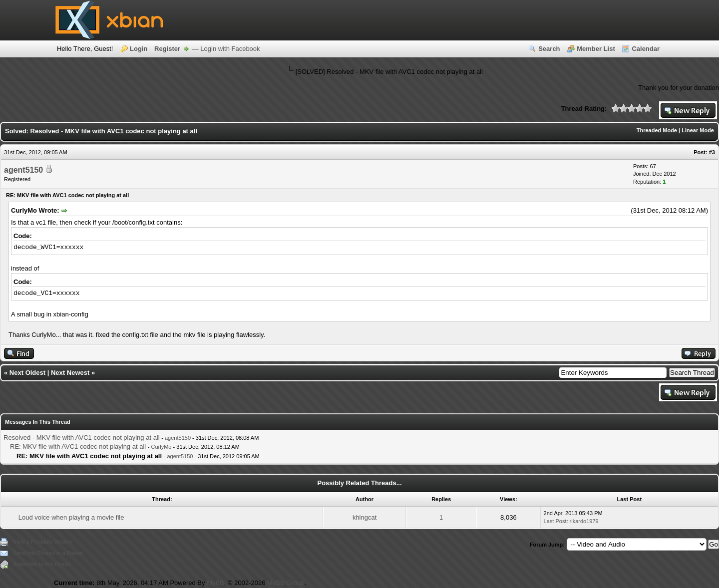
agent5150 (23, 170)
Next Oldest (27, 373)
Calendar (646, 49)
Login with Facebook (230, 49)
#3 (712, 152)
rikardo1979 (584, 521)
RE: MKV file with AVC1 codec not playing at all (78, 446)
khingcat (364, 517)
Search (549, 49)
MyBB (215, 583)
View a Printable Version (43, 542)
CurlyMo (162, 447)
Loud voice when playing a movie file (71, 517)
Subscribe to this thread (42, 564)
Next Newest (70, 373)
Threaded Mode (657, 130)
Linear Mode (698, 130)
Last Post (555, 521)
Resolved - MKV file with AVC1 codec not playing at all (82, 438)
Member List (596, 49)
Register (167, 49)
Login (139, 49)
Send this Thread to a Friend (48, 553)
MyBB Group (286, 583)
